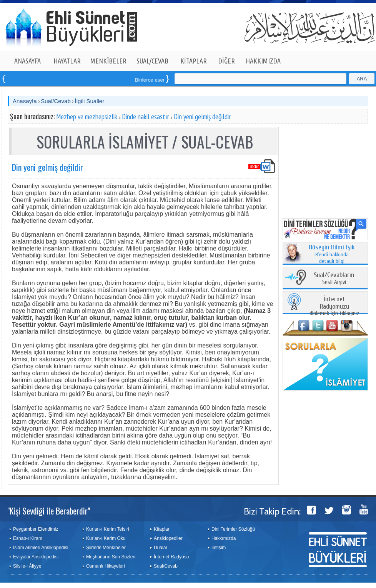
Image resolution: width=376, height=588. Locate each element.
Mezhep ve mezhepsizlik (87, 117)
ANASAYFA (27, 61)
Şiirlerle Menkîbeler (106, 548)
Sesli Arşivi (334, 279)
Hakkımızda (224, 538)
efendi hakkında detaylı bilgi (332, 254)
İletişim (219, 548)
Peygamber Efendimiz (36, 529)
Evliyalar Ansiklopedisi (36, 557)
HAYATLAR (67, 61)
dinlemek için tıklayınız (334, 307)
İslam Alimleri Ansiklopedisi (41, 548)
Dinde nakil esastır (146, 117)
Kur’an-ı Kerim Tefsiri (108, 529)
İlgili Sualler (89, 101)
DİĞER (227, 61)
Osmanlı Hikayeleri (106, 566)
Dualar (161, 548)
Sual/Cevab (56, 101)
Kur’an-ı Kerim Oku (106, 538)
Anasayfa (25, 101)
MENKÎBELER (108, 61)
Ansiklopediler (168, 538)
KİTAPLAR (194, 61)
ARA (362, 79)
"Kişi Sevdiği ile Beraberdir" (49, 511)
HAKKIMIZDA (263, 61)
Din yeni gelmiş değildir (202, 117)
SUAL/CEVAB (152, 61)
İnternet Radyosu (171, 557)
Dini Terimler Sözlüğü (233, 529)
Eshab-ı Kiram (28, 538)
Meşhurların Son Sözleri (111, 557)
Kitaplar (162, 529)
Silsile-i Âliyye (27, 566)
